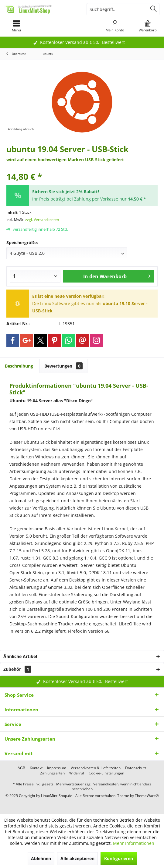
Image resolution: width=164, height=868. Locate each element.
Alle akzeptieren (77, 858)
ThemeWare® (147, 796)
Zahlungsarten (52, 773)
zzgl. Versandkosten (42, 220)
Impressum (57, 768)
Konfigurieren (119, 858)
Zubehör (17, 669)
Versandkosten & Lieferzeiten (96, 768)
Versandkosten (106, 784)
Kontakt (36, 768)
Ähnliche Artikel (20, 656)
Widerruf (77, 773)
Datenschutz (136, 768)
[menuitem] (16, 26)
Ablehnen (41, 858)
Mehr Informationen (134, 843)
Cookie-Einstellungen (106, 773)
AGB (21, 768)
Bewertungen (63, 366)
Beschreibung (19, 366)
